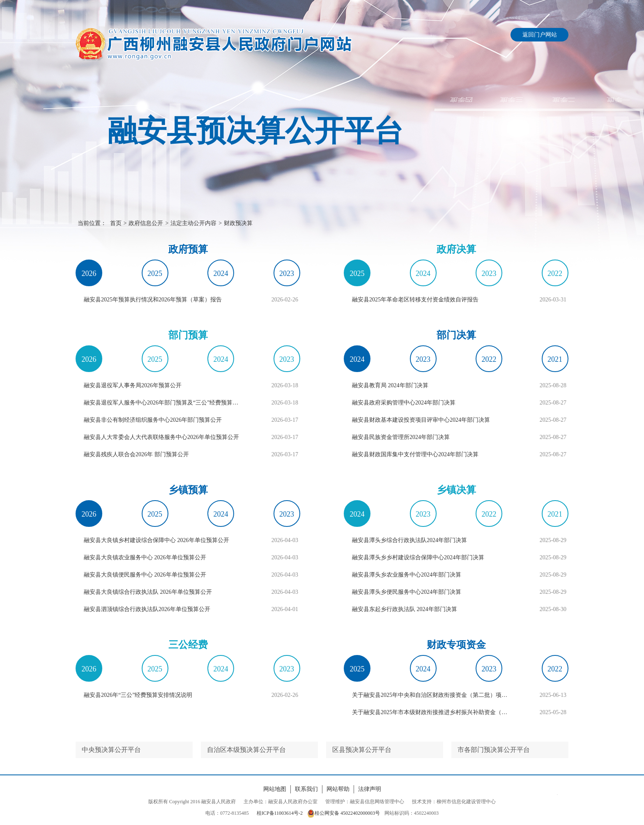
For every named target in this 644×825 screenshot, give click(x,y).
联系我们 (306, 789)
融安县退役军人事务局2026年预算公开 (133, 385)
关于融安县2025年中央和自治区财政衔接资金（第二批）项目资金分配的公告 (432, 695)
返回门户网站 (540, 35)
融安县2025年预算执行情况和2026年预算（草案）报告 (153, 300)
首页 (116, 223)
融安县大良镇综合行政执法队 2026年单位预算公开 (148, 592)
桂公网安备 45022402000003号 (344, 813)
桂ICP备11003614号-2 (280, 813)
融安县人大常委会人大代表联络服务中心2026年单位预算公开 (161, 437)
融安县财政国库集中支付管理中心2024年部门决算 (415, 454)
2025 (155, 273)
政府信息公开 (146, 223)
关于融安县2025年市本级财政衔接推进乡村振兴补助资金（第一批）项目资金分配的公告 (432, 712)
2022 (555, 273)
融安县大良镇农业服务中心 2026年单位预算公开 (145, 557)
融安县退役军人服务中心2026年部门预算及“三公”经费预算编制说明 (163, 403)
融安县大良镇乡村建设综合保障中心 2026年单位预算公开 (156, 540)
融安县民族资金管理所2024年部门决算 (401, 437)
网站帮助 (338, 789)
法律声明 (370, 789)
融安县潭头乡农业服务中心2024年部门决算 (407, 575)
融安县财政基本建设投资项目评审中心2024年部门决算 (421, 420)
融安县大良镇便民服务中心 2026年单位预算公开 (145, 575)
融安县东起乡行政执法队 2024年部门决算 (405, 609)
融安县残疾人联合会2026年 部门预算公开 (136, 454)
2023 (287, 273)
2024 (221, 273)
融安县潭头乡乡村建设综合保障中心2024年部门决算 (418, 557)
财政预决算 (238, 223)
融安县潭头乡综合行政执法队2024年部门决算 (409, 540)
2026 (89, 273)
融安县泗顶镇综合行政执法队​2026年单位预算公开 (147, 609)
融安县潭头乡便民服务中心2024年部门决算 (407, 592)
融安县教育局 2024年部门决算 (390, 385)
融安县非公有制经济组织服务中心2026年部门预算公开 (153, 420)
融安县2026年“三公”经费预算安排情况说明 (138, 695)
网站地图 (275, 789)
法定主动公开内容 (193, 223)
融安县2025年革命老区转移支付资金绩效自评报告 (415, 300)
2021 (555, 359)
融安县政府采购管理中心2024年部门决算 (404, 403)
